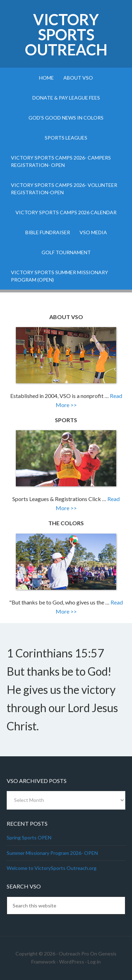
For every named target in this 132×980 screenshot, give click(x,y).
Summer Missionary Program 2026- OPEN (52, 853)
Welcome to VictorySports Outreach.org (52, 868)
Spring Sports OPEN (29, 837)
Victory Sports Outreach (66, 35)
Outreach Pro (74, 954)
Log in (94, 962)
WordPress (72, 962)
